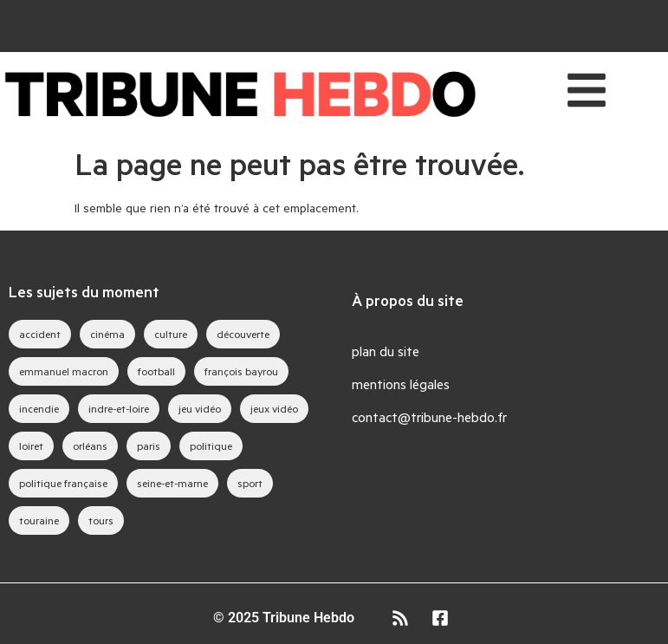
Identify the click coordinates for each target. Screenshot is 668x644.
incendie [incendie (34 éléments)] (39, 408)
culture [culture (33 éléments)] (171, 334)
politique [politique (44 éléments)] (211, 446)
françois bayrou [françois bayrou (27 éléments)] (241, 371)
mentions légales (401, 384)
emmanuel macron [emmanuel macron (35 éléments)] (64, 371)
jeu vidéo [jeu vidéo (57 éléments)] (200, 408)
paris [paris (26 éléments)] (149, 446)
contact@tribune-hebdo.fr (429, 416)
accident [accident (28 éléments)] (40, 334)
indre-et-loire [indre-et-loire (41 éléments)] (119, 408)
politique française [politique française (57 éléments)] (63, 483)
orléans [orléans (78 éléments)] (90, 446)
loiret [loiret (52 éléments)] (31, 446)
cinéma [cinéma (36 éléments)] (107, 334)
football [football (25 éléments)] (156, 371)
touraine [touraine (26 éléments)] (39, 520)
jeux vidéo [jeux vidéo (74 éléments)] (274, 408)
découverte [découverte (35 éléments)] (243, 334)
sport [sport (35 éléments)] (250, 483)
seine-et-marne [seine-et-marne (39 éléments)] (172, 483)
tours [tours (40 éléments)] (101, 520)
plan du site (386, 351)
